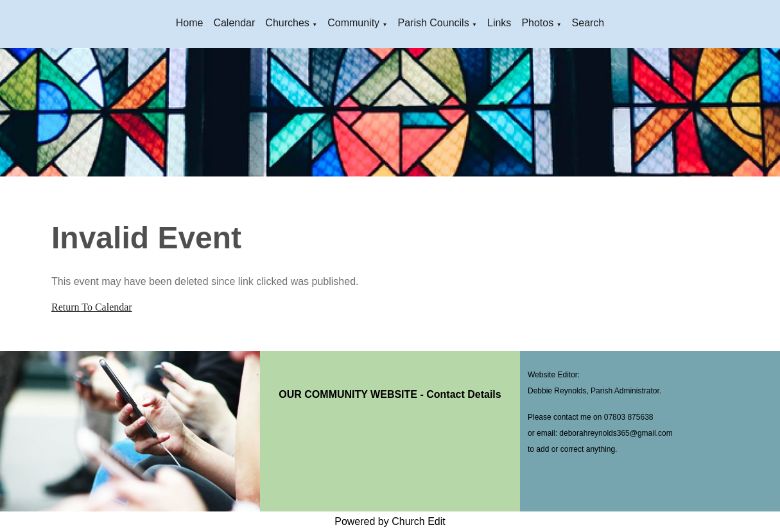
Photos (537, 23)
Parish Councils (433, 23)
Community (353, 23)
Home (190, 23)
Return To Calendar (92, 307)
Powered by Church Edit (390, 521)
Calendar (234, 23)
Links (499, 23)
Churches (287, 23)
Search (588, 23)
